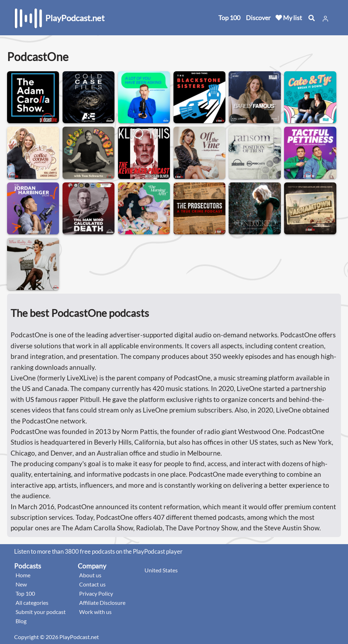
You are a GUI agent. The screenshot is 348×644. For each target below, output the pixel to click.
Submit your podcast (41, 612)
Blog (21, 621)
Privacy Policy (96, 593)
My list (289, 18)
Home (23, 575)
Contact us (92, 584)
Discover (258, 18)
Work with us (95, 612)
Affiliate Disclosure (102, 603)
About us (90, 575)
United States (161, 570)
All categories (32, 603)
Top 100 (229, 18)
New (21, 584)
